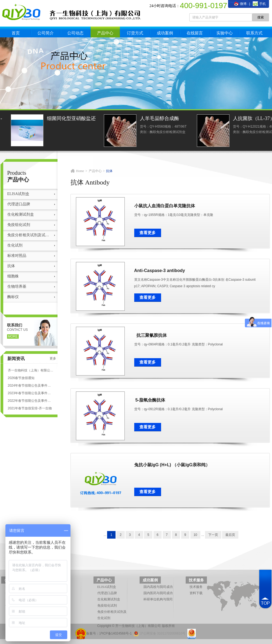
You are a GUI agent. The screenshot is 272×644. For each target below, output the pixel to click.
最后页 (230, 535)
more (13, 336)
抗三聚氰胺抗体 (151, 335)
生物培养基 (17, 287)
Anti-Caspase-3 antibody (160, 271)
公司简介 (46, 33)
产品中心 (105, 33)
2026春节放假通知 (21, 378)
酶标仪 (13, 297)
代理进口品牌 (19, 204)
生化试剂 (15, 245)
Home (80, 171)
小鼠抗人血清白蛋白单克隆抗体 (165, 206)
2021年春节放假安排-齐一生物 (30, 408)
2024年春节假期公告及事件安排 (31, 386)
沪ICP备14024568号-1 (116, 633)
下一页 (213, 535)
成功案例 (165, 33)
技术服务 (196, 580)
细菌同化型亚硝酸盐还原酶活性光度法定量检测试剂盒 (139, 119)
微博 (240, 4)
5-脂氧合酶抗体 (150, 400)
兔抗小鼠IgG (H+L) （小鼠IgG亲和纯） (172, 465)
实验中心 (225, 33)
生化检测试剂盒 (21, 214)
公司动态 (75, 33)
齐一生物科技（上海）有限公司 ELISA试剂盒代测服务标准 (31, 370)
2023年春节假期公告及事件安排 (31, 393)
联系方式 (254, 33)
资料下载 (196, 593)
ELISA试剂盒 (18, 194)
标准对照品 (17, 256)
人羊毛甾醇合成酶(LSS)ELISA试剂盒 (228, 119)
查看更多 (148, 233)
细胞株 (13, 276)
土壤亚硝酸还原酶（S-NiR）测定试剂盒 (46, 119)
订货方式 (135, 33)
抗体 (11, 266)
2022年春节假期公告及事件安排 (31, 401)
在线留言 (195, 33)
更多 (53, 358)
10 (195, 535)
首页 (16, 33)
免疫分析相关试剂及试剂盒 (30, 235)
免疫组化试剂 (19, 225)
